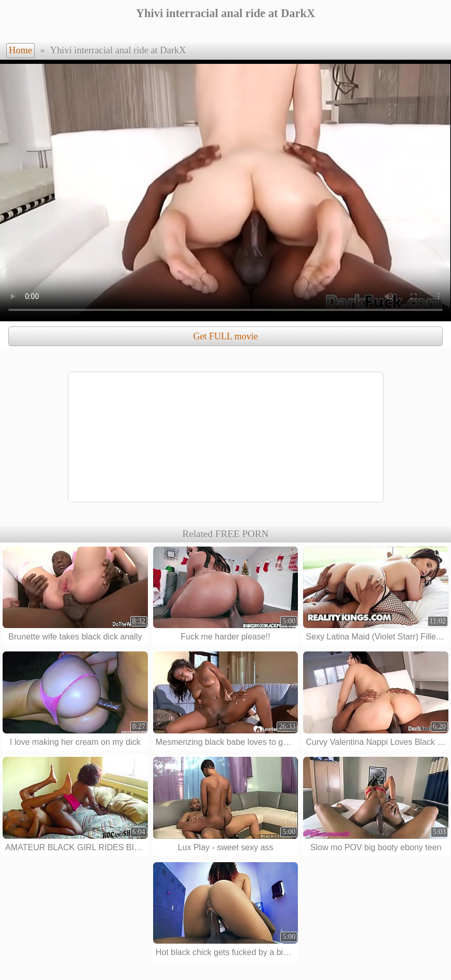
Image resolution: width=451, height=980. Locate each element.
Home (20, 50)
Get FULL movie (225, 336)
